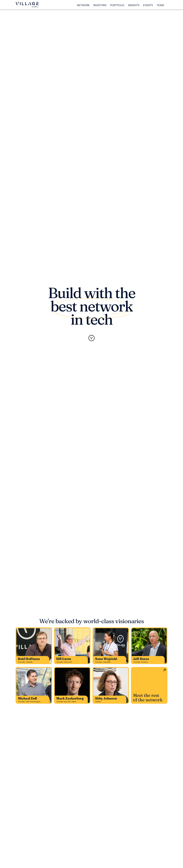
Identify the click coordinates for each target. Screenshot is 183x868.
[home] (27, 5)
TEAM (160, 5)
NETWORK (83, 5)
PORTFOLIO (117, 5)
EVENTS (148, 5)
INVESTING (100, 5)
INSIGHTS (134, 5)
